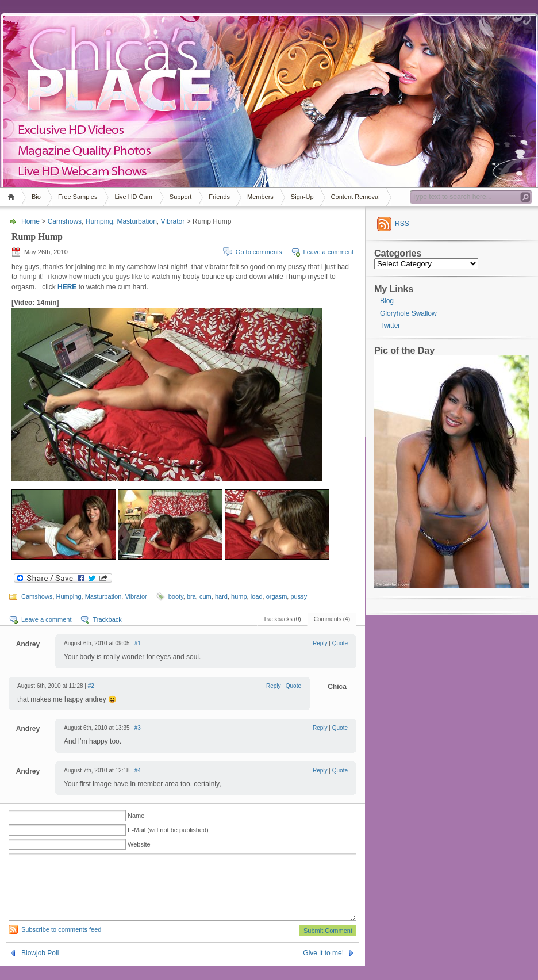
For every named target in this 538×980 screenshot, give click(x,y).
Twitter (390, 326)
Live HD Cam (133, 197)
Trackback (107, 619)
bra (191, 596)
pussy (299, 596)
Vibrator (172, 221)
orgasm (277, 596)
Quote (340, 643)
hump (239, 596)
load (257, 596)
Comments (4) (332, 619)
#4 (138, 770)
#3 (138, 728)
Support (181, 197)
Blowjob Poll (40, 967)
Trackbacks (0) (282, 619)
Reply (320, 643)
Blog (387, 301)
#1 (138, 643)
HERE (67, 287)
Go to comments (259, 252)
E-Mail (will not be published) (168, 830)
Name (136, 816)
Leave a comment (328, 252)
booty (176, 596)
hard (221, 596)
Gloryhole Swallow (408, 313)
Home (13, 197)
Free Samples (78, 197)
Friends (219, 197)
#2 (91, 686)
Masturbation (137, 221)
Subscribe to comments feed (61, 943)
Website (139, 844)
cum (205, 596)
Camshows (65, 221)
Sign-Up (302, 197)
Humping (99, 221)
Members (260, 197)
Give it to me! (323, 967)
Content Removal (356, 197)
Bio (36, 197)
